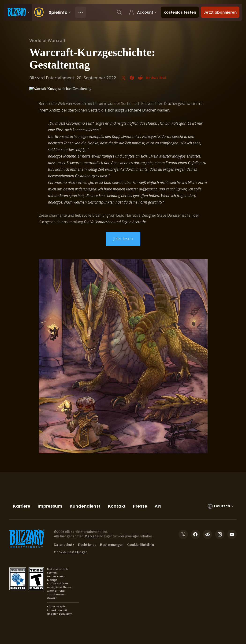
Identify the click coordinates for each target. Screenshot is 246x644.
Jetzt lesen (123, 239)
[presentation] (18, 12)
